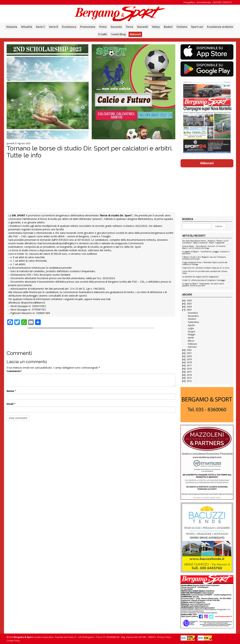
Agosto (191, 325)
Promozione (88, 27)
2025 (189, 304)
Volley (156, 27)
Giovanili (143, 27)
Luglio (191, 328)
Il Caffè (103, 34)
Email (10, 404)
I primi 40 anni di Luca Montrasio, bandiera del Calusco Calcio (205, 272)
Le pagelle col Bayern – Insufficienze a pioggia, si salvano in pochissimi (206, 253)
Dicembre (193, 313)
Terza (129, 27)
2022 (189, 350)
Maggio (192, 334)
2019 (189, 359)
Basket (168, 27)
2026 (189, 300)
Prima (103, 27)
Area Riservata (204, 2)
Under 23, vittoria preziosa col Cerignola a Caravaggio (204, 280)
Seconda (116, 27)
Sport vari (197, 27)
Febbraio (192, 344)
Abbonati (135, 34)
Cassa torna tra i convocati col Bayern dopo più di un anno (206, 268)
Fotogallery (189, 2)
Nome (10, 391)
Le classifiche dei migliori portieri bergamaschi (201, 277)
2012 (189, 381)
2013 (189, 378)
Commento (14, 371)
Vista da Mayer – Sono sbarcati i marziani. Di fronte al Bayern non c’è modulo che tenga (204, 247)
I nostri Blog (118, 34)
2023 (189, 310)
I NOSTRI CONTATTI (222, 2)
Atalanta (12, 27)
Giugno (192, 332)
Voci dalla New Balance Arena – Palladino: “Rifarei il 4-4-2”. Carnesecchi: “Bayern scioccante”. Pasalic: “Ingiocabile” (206, 242)
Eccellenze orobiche (220, 27)
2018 (189, 362)
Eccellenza (69, 27)
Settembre (193, 322)
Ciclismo (182, 27)
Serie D (54, 27)
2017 (189, 365)
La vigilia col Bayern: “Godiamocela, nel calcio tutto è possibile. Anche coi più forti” (203, 285)
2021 (189, 353)
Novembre (193, 316)
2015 (189, 372)
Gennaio (192, 347)
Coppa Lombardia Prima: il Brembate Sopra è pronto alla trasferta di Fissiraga (205, 264)
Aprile (191, 338)
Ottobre (192, 319)
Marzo (191, 341)
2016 (189, 369)
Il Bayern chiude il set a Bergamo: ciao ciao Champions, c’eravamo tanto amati (204, 258)
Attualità (27, 27)
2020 (189, 356)
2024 (189, 307)
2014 (189, 375)
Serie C (41, 27)
